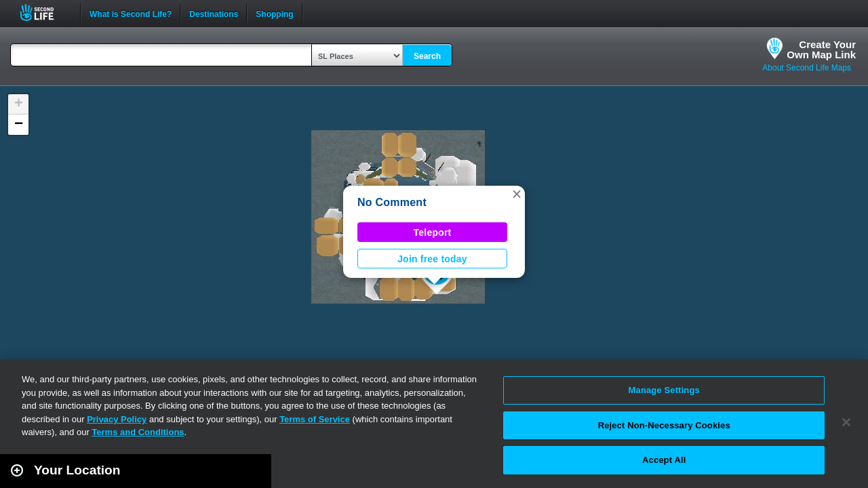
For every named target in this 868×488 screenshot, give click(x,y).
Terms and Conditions (138, 432)
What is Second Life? (131, 13)
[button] (517, 194)
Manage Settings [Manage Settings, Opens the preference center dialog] (664, 390)
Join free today (432, 259)
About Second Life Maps (807, 68)
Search (427, 56)
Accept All (664, 460)
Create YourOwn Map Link (821, 49)
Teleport (433, 232)
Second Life (44, 13)
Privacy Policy (117, 419)
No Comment (392, 202)
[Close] (846, 422)
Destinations (214, 13)
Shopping (274, 13)
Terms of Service (315, 419)
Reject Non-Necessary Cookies (664, 425)
